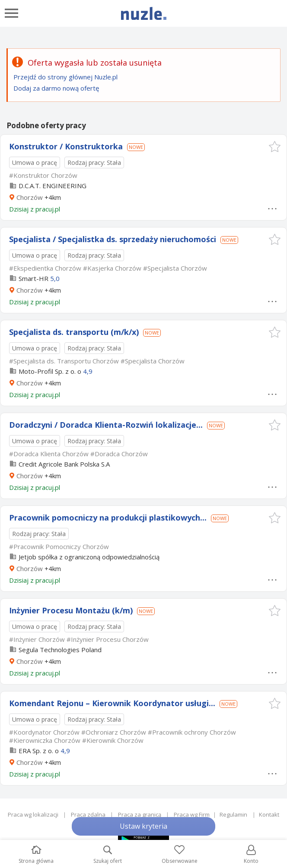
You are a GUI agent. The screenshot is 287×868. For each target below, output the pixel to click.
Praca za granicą (140, 814)
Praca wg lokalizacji (33, 814)
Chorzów (30, 197)
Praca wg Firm (192, 814)
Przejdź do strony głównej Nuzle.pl (65, 77)
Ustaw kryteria (143, 826)
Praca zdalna (88, 814)
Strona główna (36, 855)
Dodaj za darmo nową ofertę (56, 88)
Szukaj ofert (108, 855)
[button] (275, 147)
